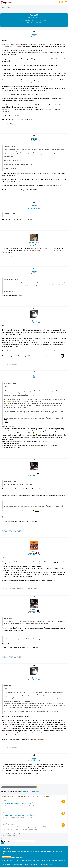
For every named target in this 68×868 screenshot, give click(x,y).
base (63, 330)
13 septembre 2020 (25, 829)
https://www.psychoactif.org (30, 860)
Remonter (4, 787)
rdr (63, 332)
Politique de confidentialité (30, 865)
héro (18, 46)
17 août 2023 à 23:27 (34, 245)
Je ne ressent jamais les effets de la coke (17, 815)
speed (46, 53)
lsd (21, 46)
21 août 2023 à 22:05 (34, 555)
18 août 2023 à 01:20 (34, 323)
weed (11, 46)
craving (11, 86)
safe (44, 330)
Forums (3, 7)
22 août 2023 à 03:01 (34, 680)
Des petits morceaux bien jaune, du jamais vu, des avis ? (23, 827)
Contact (43, 865)
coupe (12, 495)
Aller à (18, 841)
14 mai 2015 (24, 818)
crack (8, 725)
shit (8, 46)
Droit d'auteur (5, 860)
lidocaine (31, 248)
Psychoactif (4, 834)
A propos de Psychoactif (17, 865)
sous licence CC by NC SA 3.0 (47, 860)
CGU (39, 865)
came (51, 356)
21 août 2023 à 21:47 (34, 475)
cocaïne (39, 489)
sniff (38, 343)
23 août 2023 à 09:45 (34, 761)
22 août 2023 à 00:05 (34, 613)
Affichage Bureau (6, 865)
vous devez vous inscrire (31, 792)
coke (28, 44)
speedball (20, 511)
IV (34, 574)
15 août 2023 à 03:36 (34, 141)
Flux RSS (49, 865)
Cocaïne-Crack (11, 7)
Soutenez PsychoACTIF (12, 858)
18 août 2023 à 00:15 (34, 274)
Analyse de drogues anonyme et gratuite (13, 530)
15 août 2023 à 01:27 (34, 37)
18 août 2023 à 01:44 (34, 378)
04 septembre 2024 (25, 806)
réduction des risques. (23, 853)
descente (51, 186)
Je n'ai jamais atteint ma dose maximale (16, 803)
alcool (11, 733)
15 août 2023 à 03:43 (34, 208)
